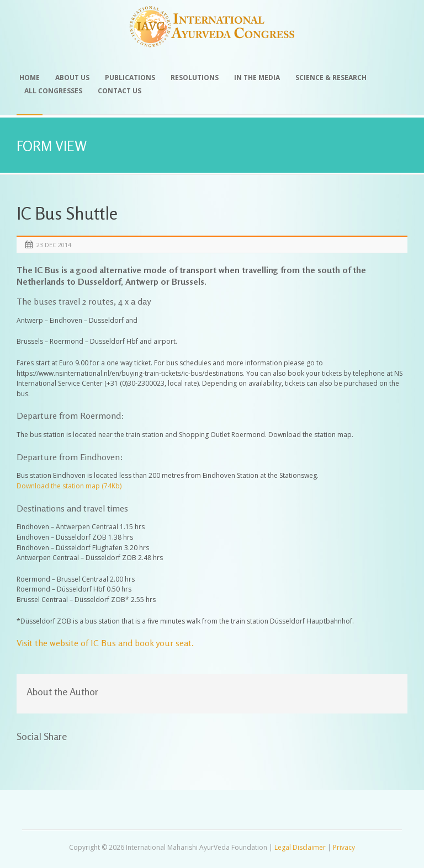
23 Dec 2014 (54, 245)
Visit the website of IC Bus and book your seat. (105, 643)
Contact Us (120, 91)
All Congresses (53, 91)
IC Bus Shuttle (67, 213)
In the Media (257, 78)
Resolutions (195, 78)
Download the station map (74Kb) (69, 486)
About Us (72, 78)
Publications (130, 78)
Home (30, 78)
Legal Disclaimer (300, 847)
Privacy (344, 847)
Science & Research (331, 78)
